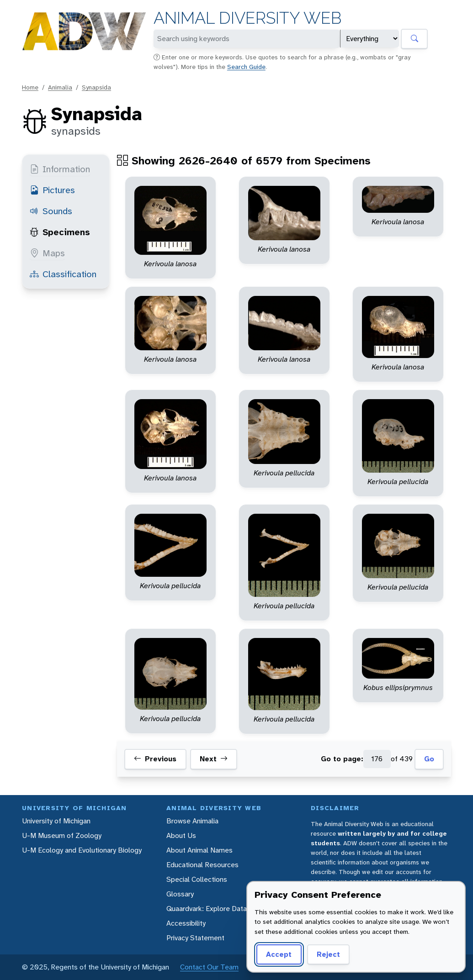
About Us (181, 835)
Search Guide (246, 67)
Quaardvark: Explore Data (207, 909)
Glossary (180, 894)
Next (214, 759)
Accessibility (186, 923)
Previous (155, 759)
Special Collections (197, 879)
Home (30, 87)
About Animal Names (199, 850)
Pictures (52, 190)
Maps (47, 253)
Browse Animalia (192, 821)
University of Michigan (56, 821)
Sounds (51, 211)
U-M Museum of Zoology (62, 835)
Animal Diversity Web (247, 18)
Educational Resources (202, 865)
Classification (63, 274)
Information (60, 169)
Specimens (60, 232)
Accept (279, 954)
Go (429, 759)
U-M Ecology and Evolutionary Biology (82, 850)
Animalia (60, 87)
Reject (328, 954)
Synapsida (96, 87)
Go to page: (342, 759)
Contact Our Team (209, 967)
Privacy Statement (195, 938)
